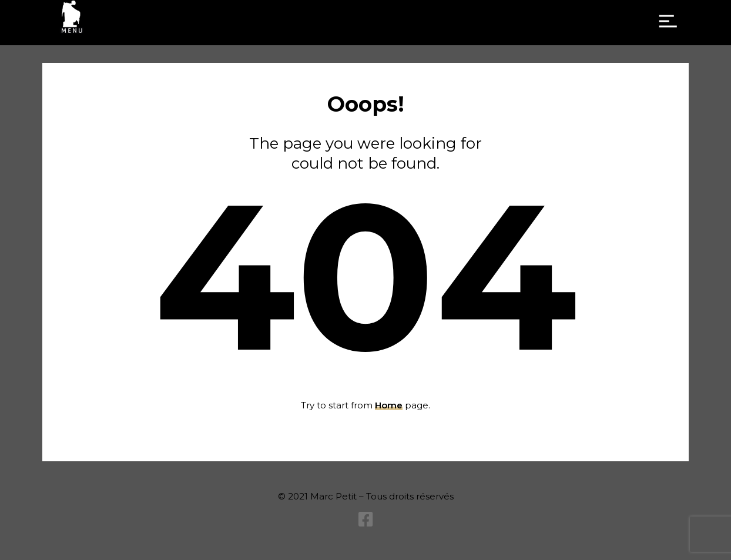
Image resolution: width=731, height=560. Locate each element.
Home (389, 405)
